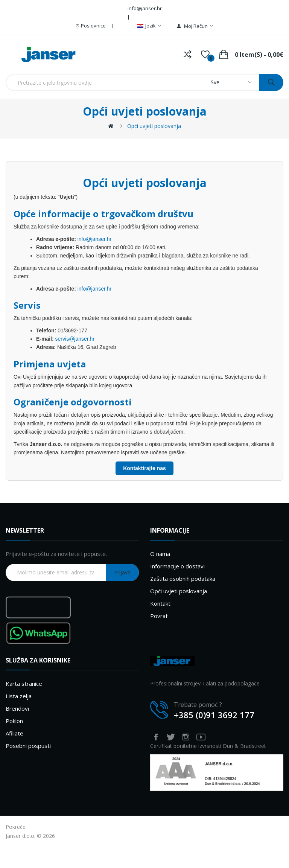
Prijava (122, 572)
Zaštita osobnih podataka (183, 579)
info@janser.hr (94, 239)
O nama (160, 554)
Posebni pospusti (28, 746)
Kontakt (160, 603)
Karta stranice (24, 684)
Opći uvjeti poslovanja (154, 126)
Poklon (14, 721)
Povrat (159, 616)
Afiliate (14, 733)
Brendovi (17, 708)
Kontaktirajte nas (144, 468)
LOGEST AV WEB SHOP (56, 827)
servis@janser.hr (75, 339)
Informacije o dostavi (177, 566)
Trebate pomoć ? (198, 705)
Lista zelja (19, 696)
